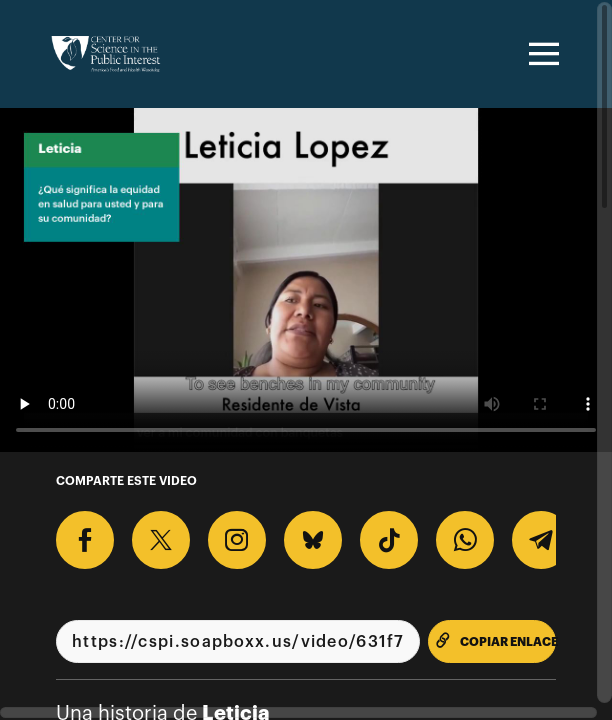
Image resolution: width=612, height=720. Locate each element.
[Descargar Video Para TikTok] (389, 540)
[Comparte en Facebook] (85, 540)
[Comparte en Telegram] (541, 540)
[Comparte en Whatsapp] (465, 540)
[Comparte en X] (161, 540)
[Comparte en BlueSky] (313, 540)
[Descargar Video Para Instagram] (237, 540)
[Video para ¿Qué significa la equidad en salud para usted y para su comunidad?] (306, 280)
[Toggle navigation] (541, 54)
